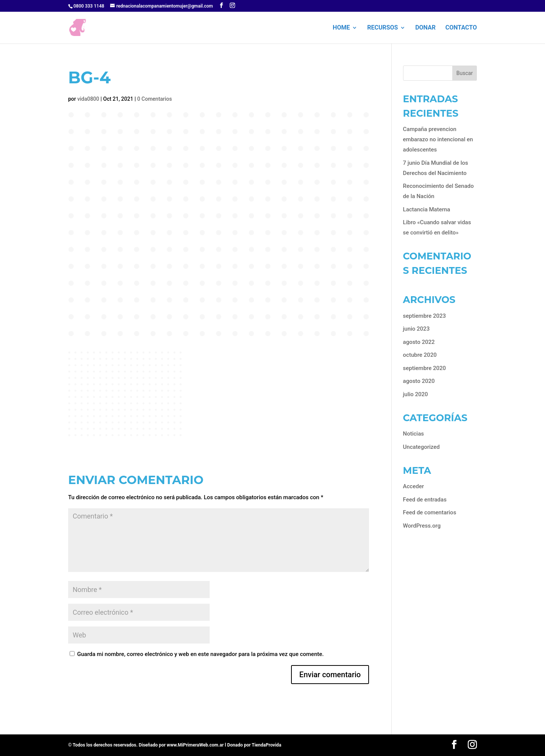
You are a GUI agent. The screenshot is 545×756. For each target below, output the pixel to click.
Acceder (413, 486)
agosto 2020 (419, 381)
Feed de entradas (425, 500)
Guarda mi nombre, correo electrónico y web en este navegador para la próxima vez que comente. (201, 654)
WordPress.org (422, 526)
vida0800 (88, 99)
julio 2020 (416, 394)
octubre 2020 (420, 355)
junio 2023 (417, 329)
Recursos (382, 28)
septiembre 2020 (425, 368)
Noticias (413, 434)
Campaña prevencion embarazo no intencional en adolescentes (438, 139)
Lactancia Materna (427, 209)
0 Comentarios (154, 99)
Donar (425, 28)
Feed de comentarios (430, 512)
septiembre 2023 (425, 316)
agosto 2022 (419, 342)
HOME (341, 28)
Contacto (461, 28)
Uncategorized (421, 447)
